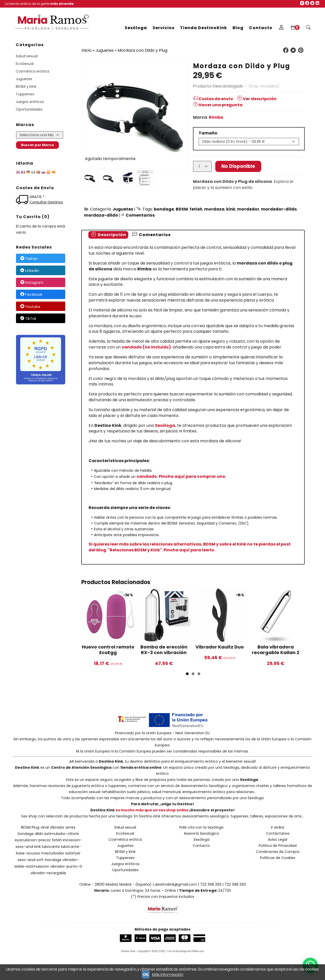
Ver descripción (257, 99)
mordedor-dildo (279, 209)
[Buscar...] (308, 28)
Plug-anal (40, 827)
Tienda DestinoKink (204, 28)
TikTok (28, 319)
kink (231, 209)
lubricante (51, 847)
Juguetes (24, 79)
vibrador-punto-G (66, 866)
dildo (39, 834)
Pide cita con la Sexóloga (201, 827)
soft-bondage (49, 860)
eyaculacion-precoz (33, 840)
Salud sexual (27, 56)
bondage (164, 209)
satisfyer (73, 853)
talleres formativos (290, 786)
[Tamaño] (249, 142)
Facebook (31, 295)
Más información (168, 975)
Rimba (216, 117)
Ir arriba (278, 827)
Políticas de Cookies (278, 858)
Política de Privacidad (278, 846)
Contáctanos (278, 833)
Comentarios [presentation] (151, 235)
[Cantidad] (202, 166)
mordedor (248, 209)
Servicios (164, 28)
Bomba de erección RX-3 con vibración (164, 650)
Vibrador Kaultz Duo (220, 647)
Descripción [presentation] (108, 235)
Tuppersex (25, 94)
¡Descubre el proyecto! (212, 810)
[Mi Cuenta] (281, 28)
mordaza (214, 209)
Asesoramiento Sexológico (204, 786)
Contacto (261, 28)
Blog (238, 28)
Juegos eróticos (30, 102)
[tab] (108, 235)
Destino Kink (111, 761)
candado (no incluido (145, 347)
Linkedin (29, 271)
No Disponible (238, 166)
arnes (70, 827)
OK (146, 975)
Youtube (30, 307)
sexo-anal (26, 860)
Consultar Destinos (46, 202)
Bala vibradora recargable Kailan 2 (276, 650)
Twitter (29, 259)
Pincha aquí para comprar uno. (192, 476)
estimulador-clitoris (62, 834)
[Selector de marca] (40, 135)
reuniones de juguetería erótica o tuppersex (87, 786)
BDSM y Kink (26, 86)
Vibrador (57, 827)
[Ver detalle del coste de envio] (23, 200)
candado (147, 476)
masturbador (53, 853)
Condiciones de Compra (278, 852)
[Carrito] (295, 28)
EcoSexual (25, 64)
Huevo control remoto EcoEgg (108, 650)
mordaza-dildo (101, 215)
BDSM (182, 209)
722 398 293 (211, 884)
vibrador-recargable (48, 873)
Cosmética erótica (32, 71)
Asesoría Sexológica (201, 833)
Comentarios (140, 215)
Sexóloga (136, 28)
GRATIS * (37, 197)
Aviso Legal (278, 839)
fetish (196, 209)
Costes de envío (213, 99)
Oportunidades (29, 109)
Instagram (31, 283)
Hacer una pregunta (217, 105)
